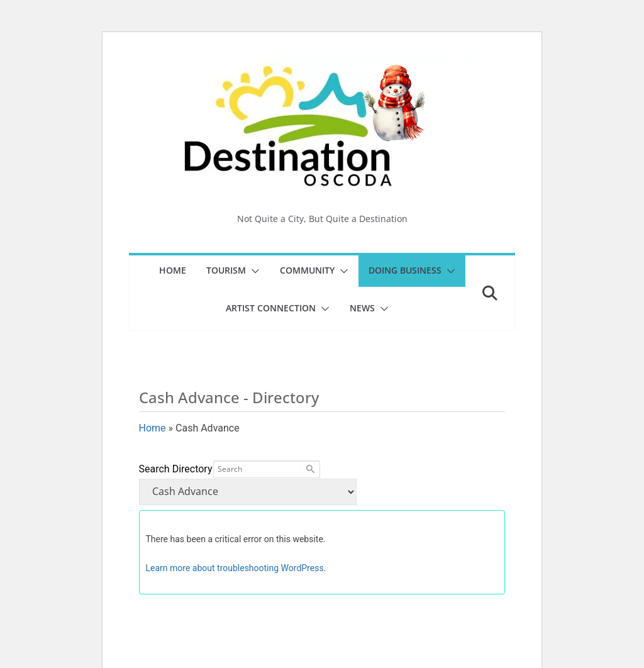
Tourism (226, 270)
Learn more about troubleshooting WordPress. (236, 568)
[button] (253, 271)
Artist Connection (271, 308)
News (362, 308)
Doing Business (405, 270)
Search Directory (176, 469)
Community (307, 270)
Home (173, 270)
